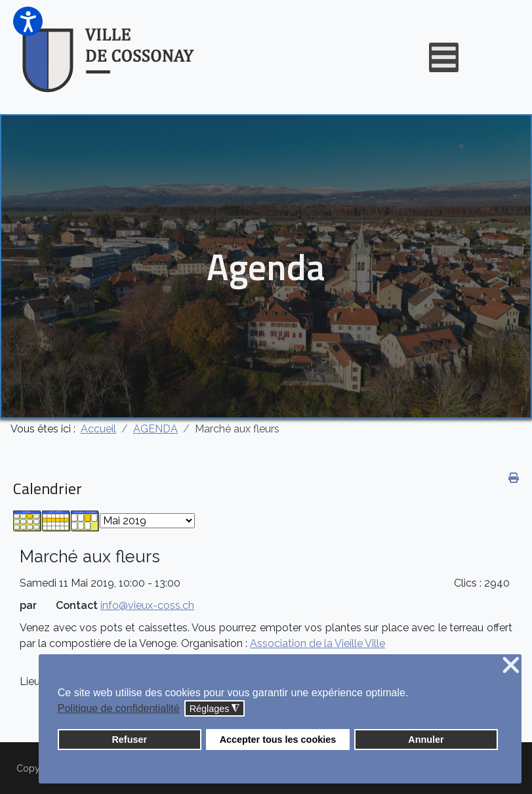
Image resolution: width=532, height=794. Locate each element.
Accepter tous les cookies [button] (278, 740)
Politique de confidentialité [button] (119, 708)
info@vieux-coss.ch (147, 605)
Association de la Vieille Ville (317, 643)
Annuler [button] (426, 740)
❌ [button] (511, 666)
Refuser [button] (129, 740)
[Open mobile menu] (444, 57)
